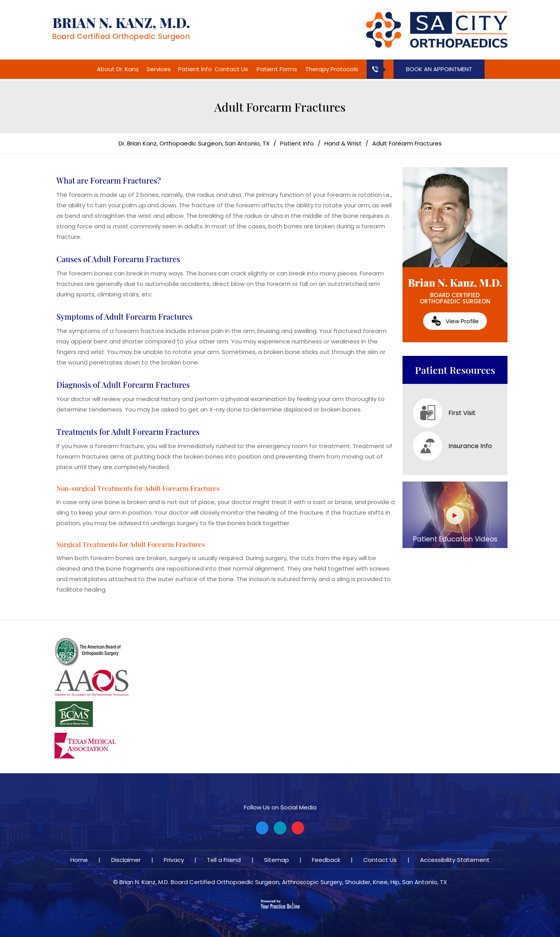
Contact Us (231, 69)
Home (85, 69)
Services (159, 69)
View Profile (462, 321)
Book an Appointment (439, 69)
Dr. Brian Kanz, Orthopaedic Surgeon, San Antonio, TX (194, 143)
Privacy (174, 860)
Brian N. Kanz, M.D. (455, 291)
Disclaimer (126, 860)
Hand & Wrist (343, 143)
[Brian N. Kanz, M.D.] (121, 29)
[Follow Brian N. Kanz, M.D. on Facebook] (262, 828)
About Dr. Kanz (118, 69)
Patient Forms (277, 69)
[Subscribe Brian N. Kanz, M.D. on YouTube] (298, 828)
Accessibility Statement (455, 860)
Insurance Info (452, 446)
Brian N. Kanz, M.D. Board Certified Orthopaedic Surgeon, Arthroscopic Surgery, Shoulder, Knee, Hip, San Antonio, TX (283, 882)
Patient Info (195, 69)
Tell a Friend (224, 860)
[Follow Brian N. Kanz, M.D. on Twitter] (280, 828)
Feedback (326, 860)
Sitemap (276, 860)
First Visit (444, 413)
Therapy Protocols (332, 69)
